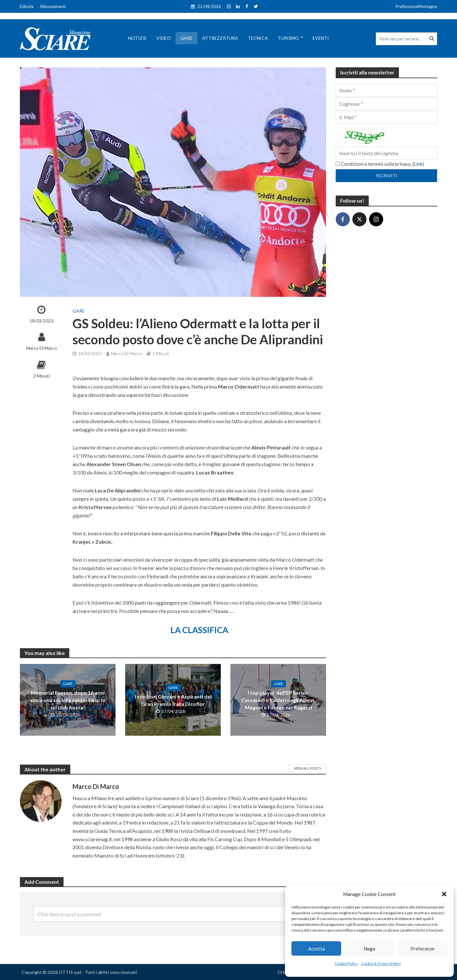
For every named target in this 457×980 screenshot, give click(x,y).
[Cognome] (386, 104)
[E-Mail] (386, 117)
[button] (444, 894)
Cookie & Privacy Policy (381, 963)
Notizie (137, 38)
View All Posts (307, 768)
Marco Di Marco (42, 348)
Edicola (27, 6)
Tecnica (258, 38)
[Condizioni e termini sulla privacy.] (338, 164)
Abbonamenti (53, 6)
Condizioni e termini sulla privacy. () (380, 164)
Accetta (316, 949)
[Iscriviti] (386, 176)
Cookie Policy (346, 963)
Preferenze (423, 949)
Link (418, 164)
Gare (186, 38)
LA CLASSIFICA (199, 630)
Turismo (288, 38)
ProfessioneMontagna (416, 6)
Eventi (321, 38)
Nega (369, 949)
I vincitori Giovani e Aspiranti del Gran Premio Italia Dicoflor (173, 700)
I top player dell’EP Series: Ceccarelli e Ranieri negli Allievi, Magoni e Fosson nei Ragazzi (278, 700)
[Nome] (386, 90)
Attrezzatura (220, 38)
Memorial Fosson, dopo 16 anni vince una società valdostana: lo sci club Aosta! (68, 700)
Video (164, 38)
